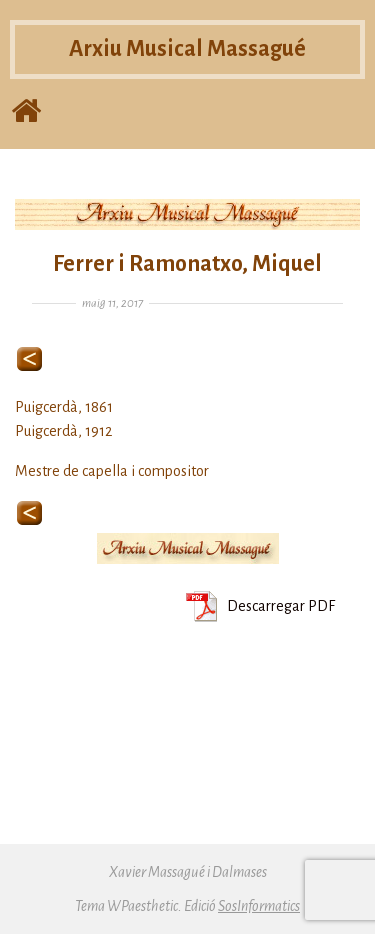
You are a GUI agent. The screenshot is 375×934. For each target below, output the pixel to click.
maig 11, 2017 (112, 303)
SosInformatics (259, 906)
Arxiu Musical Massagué (187, 49)
